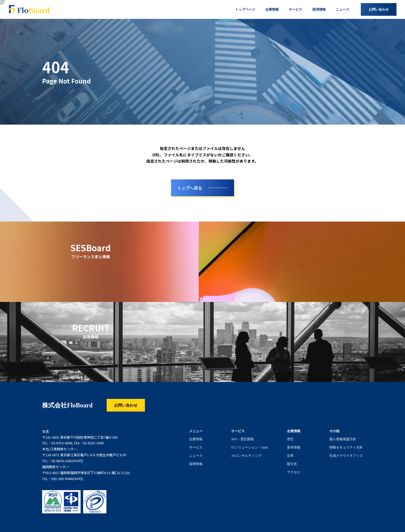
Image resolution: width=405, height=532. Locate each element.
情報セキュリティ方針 (346, 447)
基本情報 (294, 447)
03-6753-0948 (62, 443)
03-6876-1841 (62, 461)
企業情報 (196, 439)
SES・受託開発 (242, 439)
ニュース (196, 455)
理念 (290, 439)
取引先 (292, 464)
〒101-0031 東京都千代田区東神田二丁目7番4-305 (80, 437)
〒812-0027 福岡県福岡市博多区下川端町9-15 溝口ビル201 (86, 473)
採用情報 (196, 464)
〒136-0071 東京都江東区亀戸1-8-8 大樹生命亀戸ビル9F (84, 455)
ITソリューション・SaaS (250, 447)
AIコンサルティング (246, 455)
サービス (196, 447)
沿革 (290, 455)
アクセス (294, 472)
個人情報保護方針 (343, 439)
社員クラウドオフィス (346, 455)
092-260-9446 (62, 479)
